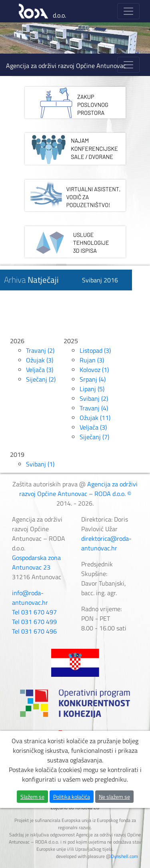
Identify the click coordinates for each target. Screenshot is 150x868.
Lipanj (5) (92, 389)
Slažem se (32, 805)
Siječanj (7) (94, 437)
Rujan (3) (92, 360)
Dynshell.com (124, 856)
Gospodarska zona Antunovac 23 (36, 562)
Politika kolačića (72, 805)
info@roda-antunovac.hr (30, 598)
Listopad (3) (95, 350)
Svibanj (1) (40, 464)
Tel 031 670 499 (34, 622)
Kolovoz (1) (94, 370)
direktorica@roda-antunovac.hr (106, 543)
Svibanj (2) (94, 398)
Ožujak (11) (95, 418)
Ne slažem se (114, 805)
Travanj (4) (94, 408)
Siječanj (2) (41, 379)
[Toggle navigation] (128, 11)
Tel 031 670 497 (34, 612)
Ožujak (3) (40, 360)
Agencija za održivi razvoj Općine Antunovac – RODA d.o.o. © (79, 489)
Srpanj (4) (93, 379)
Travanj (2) (40, 350)
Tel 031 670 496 (34, 631)
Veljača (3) (40, 370)
